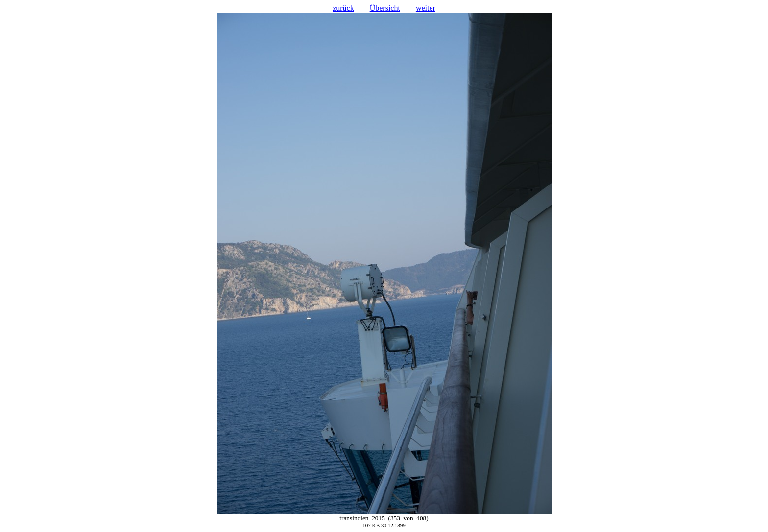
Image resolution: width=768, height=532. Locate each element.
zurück (343, 8)
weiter (426, 8)
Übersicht (385, 8)
